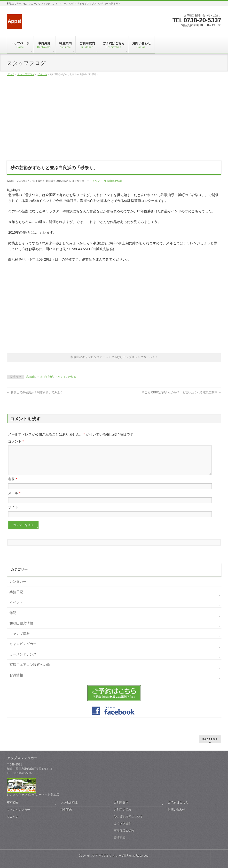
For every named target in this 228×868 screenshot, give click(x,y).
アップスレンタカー (108, 856)
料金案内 (66, 810)
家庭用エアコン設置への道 (30, 670)
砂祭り (72, 377)
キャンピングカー (23, 650)
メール (14, 499)
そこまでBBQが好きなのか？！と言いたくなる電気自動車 (181, 392)
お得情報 (16, 681)
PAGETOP (210, 739)
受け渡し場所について (128, 817)
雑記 (13, 619)
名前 (12, 485)
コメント (16, 441)
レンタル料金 (69, 803)
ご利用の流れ (123, 810)
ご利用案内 (121, 803)
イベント (97, 181)
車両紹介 (13, 803)
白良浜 (49, 377)
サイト (13, 513)
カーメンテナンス (23, 660)
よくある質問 (123, 824)
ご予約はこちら (178, 803)
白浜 (40, 377)
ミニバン (13, 817)
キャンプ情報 (20, 639)
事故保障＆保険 (124, 831)
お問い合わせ (176, 810)
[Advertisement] (114, 121)
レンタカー (18, 587)
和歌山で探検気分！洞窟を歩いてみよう (35, 392)
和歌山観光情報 (113, 181)
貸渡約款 (120, 838)
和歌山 (31, 377)
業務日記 (16, 598)
